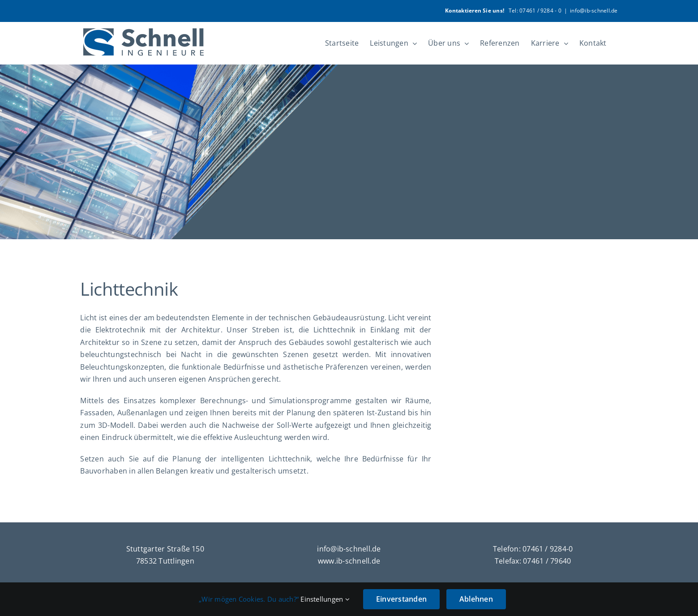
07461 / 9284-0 (548, 549)
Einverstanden (401, 599)
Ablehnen (476, 599)
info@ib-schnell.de (594, 11)
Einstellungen (325, 599)
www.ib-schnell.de (349, 561)
